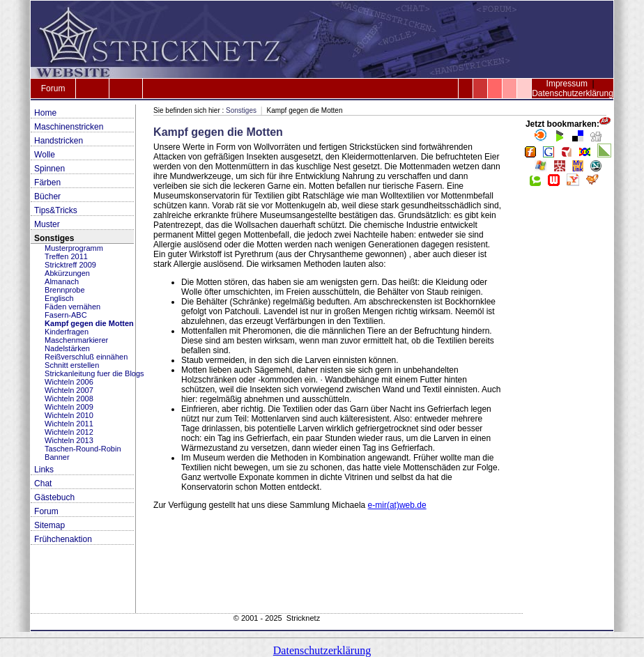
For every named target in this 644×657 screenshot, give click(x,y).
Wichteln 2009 (69, 407)
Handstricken (59, 141)
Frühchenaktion (63, 539)
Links (44, 470)
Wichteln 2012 (69, 432)
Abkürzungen (67, 273)
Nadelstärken (67, 348)
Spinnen (49, 169)
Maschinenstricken (69, 127)
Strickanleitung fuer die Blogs (94, 373)
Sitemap (49, 525)
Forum (53, 88)
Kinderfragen (67, 332)
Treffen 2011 (66, 256)
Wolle (45, 155)
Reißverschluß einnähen (86, 357)
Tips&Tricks (56, 210)
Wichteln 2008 (69, 399)
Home (45, 113)
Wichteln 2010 (69, 415)
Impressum (567, 84)
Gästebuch (54, 497)
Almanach (62, 281)
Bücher (47, 196)
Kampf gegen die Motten (89, 323)
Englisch (59, 298)
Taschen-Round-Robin (83, 449)
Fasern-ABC (66, 315)
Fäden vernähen (72, 307)
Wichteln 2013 (69, 440)
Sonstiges (54, 238)
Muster (47, 224)
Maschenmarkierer (76, 340)
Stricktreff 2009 (70, 265)
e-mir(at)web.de (397, 505)
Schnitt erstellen (72, 365)
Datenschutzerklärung (573, 93)
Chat (43, 484)
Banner (57, 457)
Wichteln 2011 (69, 424)
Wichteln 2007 (69, 390)
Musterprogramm (74, 248)
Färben (47, 183)
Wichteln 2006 (69, 382)
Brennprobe (65, 290)
